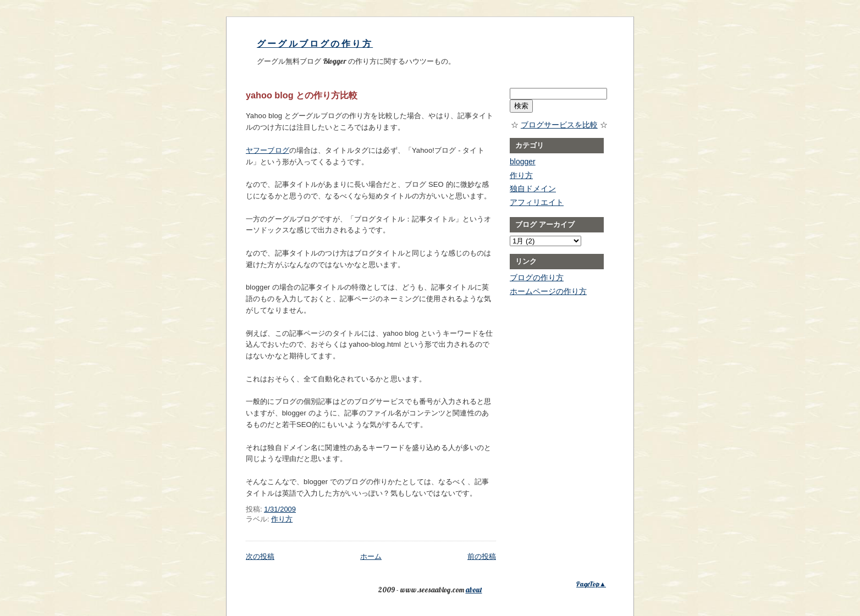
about (474, 590)
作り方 (282, 519)
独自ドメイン (533, 188)
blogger (523, 162)
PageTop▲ (591, 584)
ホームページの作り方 (548, 291)
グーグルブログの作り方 (315, 44)
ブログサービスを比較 (559, 125)
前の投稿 (482, 556)
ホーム (371, 556)
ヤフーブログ (268, 150)
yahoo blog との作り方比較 (302, 95)
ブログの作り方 (537, 278)
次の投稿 (260, 556)
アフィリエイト (537, 202)
